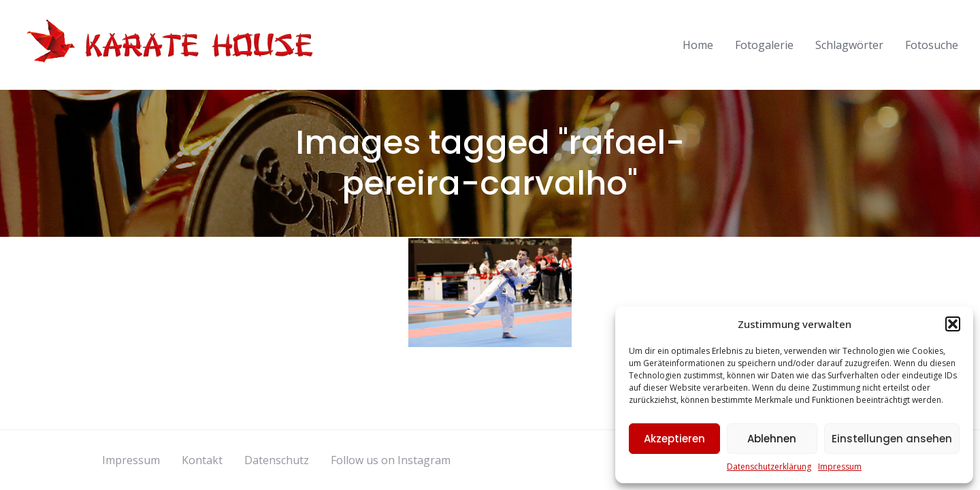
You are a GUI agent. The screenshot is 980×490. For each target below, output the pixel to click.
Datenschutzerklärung (769, 467)
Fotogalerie (764, 45)
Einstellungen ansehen (892, 439)
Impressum (840, 467)
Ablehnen (772, 439)
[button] (953, 324)
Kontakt (202, 460)
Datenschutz (277, 460)
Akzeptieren (674, 439)
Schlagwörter (849, 45)
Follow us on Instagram (391, 460)
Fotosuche (932, 45)
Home (698, 45)
